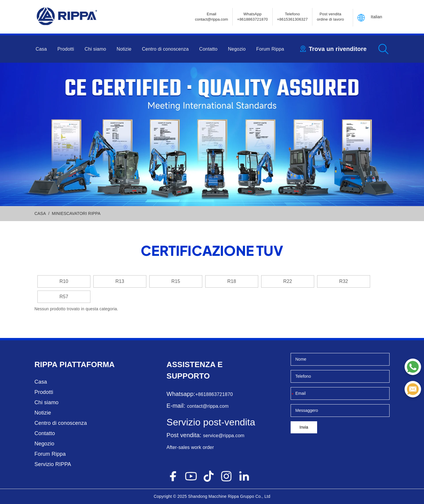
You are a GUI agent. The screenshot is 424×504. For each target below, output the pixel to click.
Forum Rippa (270, 49)
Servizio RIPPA (53, 464)
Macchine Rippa (224, 496)
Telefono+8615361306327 (292, 17)
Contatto (208, 49)
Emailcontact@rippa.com (211, 17)
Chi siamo (95, 49)
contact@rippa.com (208, 406)
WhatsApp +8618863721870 (252, 17)
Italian (376, 17)
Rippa (46, 364)
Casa (41, 49)
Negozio (237, 49)
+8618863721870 (214, 394)
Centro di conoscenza (165, 49)
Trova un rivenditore (338, 49)
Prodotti (66, 49)
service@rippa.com (224, 436)
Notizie (124, 49)
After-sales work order (190, 447)
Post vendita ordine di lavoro (330, 17)
